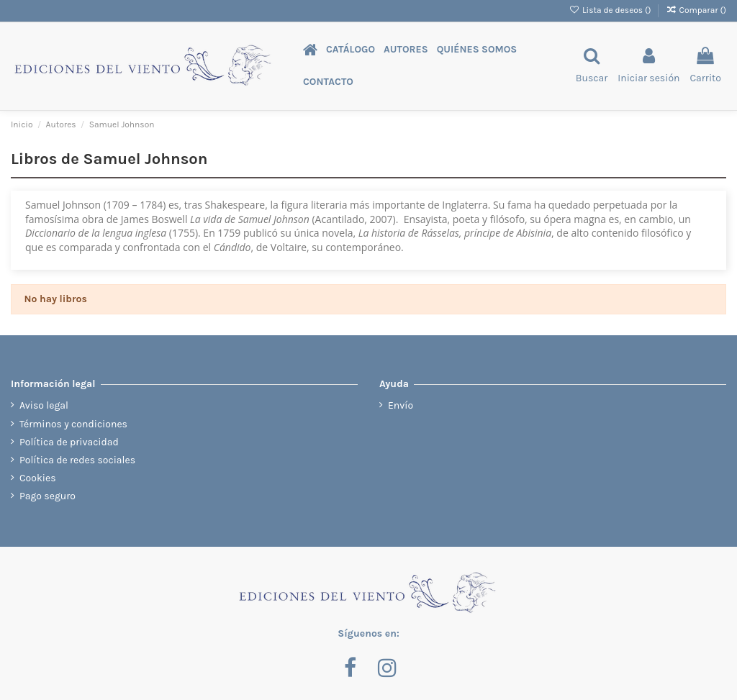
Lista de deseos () (611, 10)
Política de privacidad (69, 442)
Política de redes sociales (77, 460)
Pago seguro (48, 496)
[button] (351, 50)
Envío (401, 405)
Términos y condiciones (73, 424)
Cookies (38, 478)
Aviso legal (44, 405)
